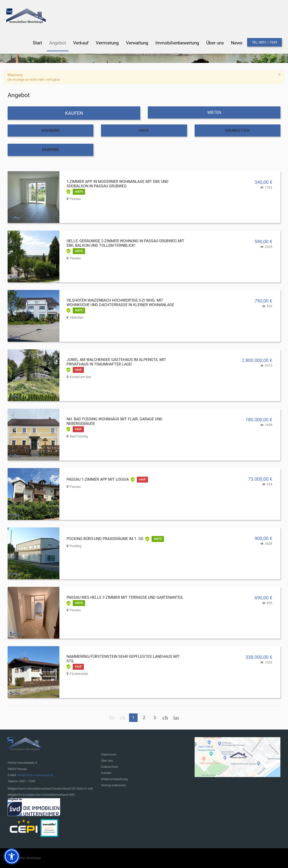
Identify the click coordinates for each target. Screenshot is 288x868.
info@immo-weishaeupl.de (35, 775)
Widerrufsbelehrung (114, 779)
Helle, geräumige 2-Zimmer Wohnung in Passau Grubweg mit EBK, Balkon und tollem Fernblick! (125, 243)
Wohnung (50, 130)
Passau (75, 199)
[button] (12, 856)
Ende (176, 718)
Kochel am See (80, 377)
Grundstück (238, 130)
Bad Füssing (79, 436)
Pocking (76, 546)
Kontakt (106, 773)
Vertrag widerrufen (113, 785)
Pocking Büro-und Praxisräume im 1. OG (105, 539)
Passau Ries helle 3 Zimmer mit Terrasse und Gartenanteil (125, 597)
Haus (144, 130)
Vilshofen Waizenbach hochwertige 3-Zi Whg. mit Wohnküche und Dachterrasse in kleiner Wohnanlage (120, 303)
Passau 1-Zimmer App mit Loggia (98, 479)
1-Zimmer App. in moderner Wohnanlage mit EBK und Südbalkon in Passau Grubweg (118, 184)
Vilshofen (77, 318)
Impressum (109, 754)
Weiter (165, 718)
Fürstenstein (79, 674)
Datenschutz (110, 767)
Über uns (107, 761)
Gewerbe (51, 150)
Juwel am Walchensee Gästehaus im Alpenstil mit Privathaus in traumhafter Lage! (116, 362)
